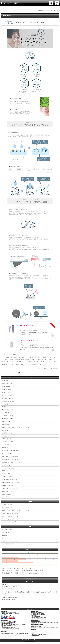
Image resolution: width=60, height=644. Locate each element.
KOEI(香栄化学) (6, 426)
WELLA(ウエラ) (6, 499)
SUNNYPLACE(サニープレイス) (11, 490)
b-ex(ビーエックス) (7, 398)
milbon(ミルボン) (6, 438)
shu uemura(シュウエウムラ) (10, 524)
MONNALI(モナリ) (7, 441)
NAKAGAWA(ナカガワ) (8, 444)
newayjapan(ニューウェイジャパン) (11, 453)
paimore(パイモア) (7, 467)
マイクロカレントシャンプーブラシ (11, 543)
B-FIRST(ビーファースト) (9, 400)
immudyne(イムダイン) (8, 531)
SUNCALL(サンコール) (8, 487)
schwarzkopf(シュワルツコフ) (10, 481)
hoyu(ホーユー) (6, 424)
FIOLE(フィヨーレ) (7, 415)
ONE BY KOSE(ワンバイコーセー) (11, 518)
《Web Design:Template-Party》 (30, 643)
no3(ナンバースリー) (7, 455)
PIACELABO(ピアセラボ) (9, 470)
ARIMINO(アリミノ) (7, 395)
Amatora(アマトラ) (7, 392)
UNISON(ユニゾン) (7, 496)
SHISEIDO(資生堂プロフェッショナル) (12, 484)
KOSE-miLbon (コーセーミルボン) (11, 515)
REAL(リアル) (6, 473)
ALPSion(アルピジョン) (8, 389)
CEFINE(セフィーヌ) (7, 506)
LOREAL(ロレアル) (7, 435)
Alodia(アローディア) (8, 386)
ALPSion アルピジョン (43, 11)
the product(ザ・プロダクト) (9, 493)
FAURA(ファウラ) (7, 409)
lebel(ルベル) (5, 432)
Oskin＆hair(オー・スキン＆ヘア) (11, 461)
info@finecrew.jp (11, 601)
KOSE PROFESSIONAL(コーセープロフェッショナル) (16, 429)
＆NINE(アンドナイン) (8, 383)
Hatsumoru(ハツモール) (8, 421)
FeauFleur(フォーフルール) (9, 412)
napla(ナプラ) (6, 450)
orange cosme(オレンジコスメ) (10, 458)
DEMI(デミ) (5, 406)
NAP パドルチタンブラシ (9, 546)
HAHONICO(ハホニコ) (8, 418)
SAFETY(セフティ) (7, 476)
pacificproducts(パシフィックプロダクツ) (13, 464)
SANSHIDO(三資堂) (7, 479)
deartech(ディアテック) (8, 403)
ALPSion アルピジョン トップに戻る (48, 370)
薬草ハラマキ (6, 540)
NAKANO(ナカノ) (7, 447)
